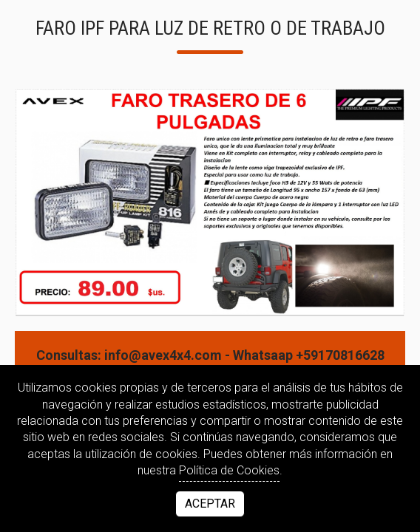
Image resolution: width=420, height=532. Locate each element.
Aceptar (210, 504)
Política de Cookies (229, 470)
